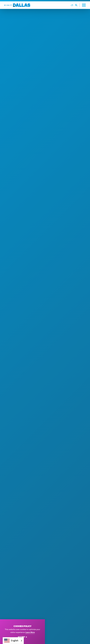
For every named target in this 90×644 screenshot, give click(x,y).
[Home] (17, 5)
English (11, 641)
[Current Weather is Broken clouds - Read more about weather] (72, 5)
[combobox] (13, 641)
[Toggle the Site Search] (77, 5)
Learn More (30, 632)
